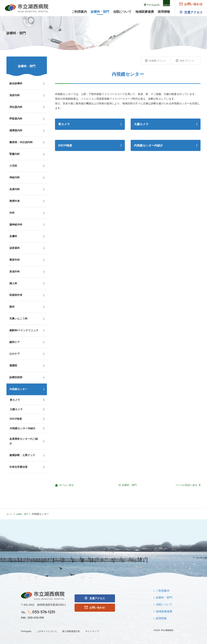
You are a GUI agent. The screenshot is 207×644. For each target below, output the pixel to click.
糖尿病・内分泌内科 (21, 142)
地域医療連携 (145, 12)
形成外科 (15, 272)
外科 (12, 213)
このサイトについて (47, 631)
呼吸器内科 (16, 119)
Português (149, 5)
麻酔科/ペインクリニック (24, 330)
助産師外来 (16, 295)
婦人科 (13, 283)
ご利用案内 (79, 12)
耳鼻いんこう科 (18, 319)
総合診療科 (16, 83)
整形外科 (15, 260)
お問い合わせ (193, 4)
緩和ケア (15, 342)
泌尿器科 (15, 248)
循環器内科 (16, 130)
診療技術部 (16, 377)
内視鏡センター (18, 389)
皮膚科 (13, 236)
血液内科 (15, 189)
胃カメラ (64, 124)
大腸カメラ (141, 124)
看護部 (13, 366)
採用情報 (164, 12)
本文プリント (187, 61)
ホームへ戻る (66, 485)
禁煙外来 (15, 201)
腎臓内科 (15, 154)
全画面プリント (157, 61)
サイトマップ (92, 631)
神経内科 (15, 177)
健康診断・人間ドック (22, 455)
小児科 (13, 166)
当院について (122, 12)
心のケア (15, 354)
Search (166, 5)
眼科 (12, 307)
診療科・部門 (100, 12)
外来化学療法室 (18, 467)
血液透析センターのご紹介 (24, 441)
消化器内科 (16, 107)
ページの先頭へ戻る (186, 485)
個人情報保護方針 (71, 631)
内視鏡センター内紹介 (148, 145)
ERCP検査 (65, 145)
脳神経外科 (16, 225)
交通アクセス (193, 12)
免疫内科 (15, 95)
